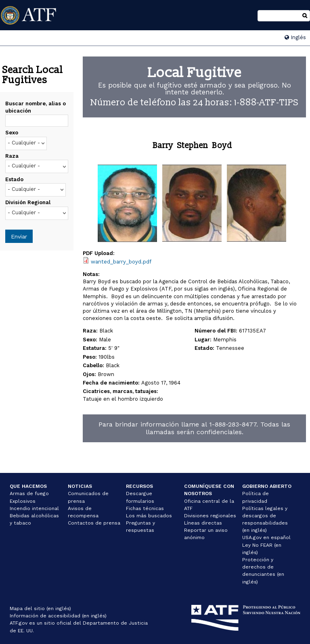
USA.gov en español (266, 537)
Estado (14, 179)
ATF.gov (19, 623)
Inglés (295, 37)
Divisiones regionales (210, 516)
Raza (12, 156)
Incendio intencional (34, 508)
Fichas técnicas (145, 508)
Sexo (12, 133)
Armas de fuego (29, 493)
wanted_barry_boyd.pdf (121, 262)
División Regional (28, 202)
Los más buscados (149, 516)
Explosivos (23, 501)
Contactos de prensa (94, 523)
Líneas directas (203, 523)
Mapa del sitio (27, 608)
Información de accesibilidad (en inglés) (58, 616)
